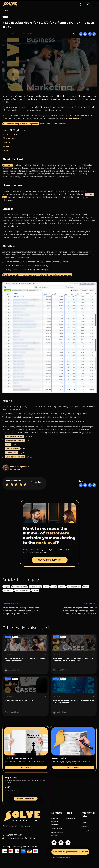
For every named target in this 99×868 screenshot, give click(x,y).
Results (6, 150)
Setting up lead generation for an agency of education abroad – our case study (25, 660)
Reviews (86, 587)
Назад (7, 11)
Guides (54, 587)
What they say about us (22, 590)
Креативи (35, 590)
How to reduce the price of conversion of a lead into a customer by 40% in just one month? (73, 660)
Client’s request (9, 138)
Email (8, 787)
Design (46, 587)
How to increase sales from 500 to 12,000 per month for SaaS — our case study (73, 702)
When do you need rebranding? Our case (20, 700)
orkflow (8, 146)
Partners (84, 822)
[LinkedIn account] (68, 843)
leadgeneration (73, 118)
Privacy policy (86, 831)
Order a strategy (26, 767)
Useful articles (8, 590)
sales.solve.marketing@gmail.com (20, 838)
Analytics (6, 587)
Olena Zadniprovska (19, 467)
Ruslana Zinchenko (14, 670)
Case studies (71, 819)
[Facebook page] (54, 843)
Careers (84, 827)
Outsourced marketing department (55, 821)
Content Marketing (35, 587)
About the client (10, 134)
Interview (62, 587)
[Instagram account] (61, 843)
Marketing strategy (58, 828)
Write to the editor (73, 767)
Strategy (6, 142)
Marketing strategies (74, 587)
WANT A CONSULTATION (50, 560)
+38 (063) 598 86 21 (14, 835)
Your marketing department (16, 826)
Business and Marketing (19, 587)
